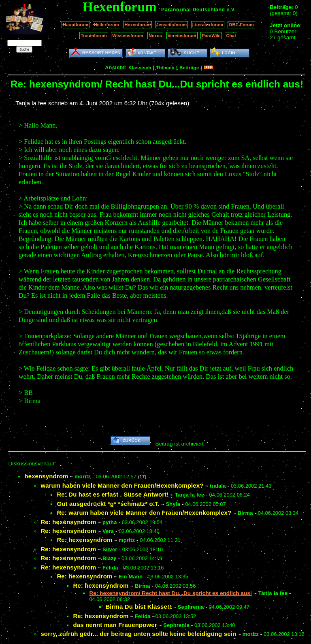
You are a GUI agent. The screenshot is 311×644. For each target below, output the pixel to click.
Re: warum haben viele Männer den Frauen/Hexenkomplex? (144, 513)
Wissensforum (128, 36)
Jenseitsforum (172, 25)
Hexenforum (137, 25)
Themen (165, 68)
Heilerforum (107, 25)
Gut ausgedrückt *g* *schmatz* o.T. (108, 504)
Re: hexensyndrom (68, 522)
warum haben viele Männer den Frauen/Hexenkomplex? (122, 485)
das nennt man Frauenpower (115, 625)
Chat (231, 36)
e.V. (231, 10)
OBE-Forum (241, 25)
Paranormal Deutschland (193, 10)
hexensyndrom (46, 476)
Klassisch (140, 68)
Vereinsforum (182, 36)
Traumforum (94, 36)
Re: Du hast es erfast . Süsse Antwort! (113, 494)
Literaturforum (208, 25)
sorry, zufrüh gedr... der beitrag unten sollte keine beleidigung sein (138, 634)
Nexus (155, 36)
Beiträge (189, 68)
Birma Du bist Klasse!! (138, 607)
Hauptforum (76, 25)
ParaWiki (211, 36)
